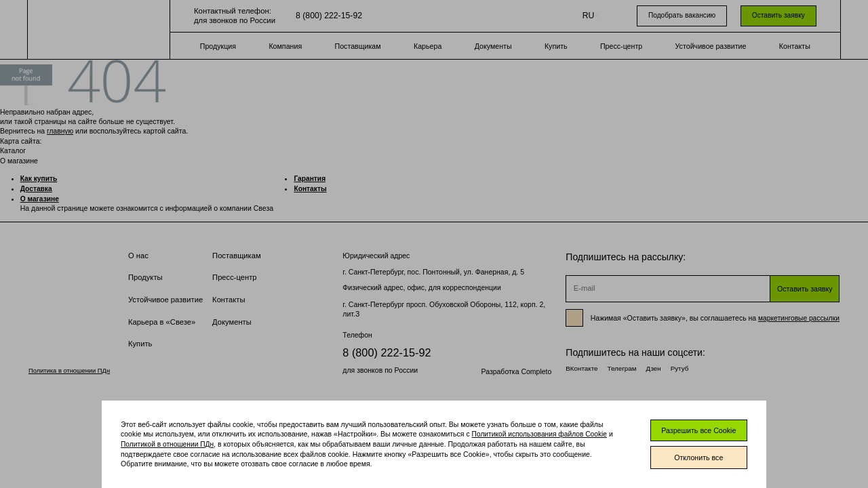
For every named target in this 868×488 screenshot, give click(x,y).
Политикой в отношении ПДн (169, 441)
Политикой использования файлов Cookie (541, 431)
